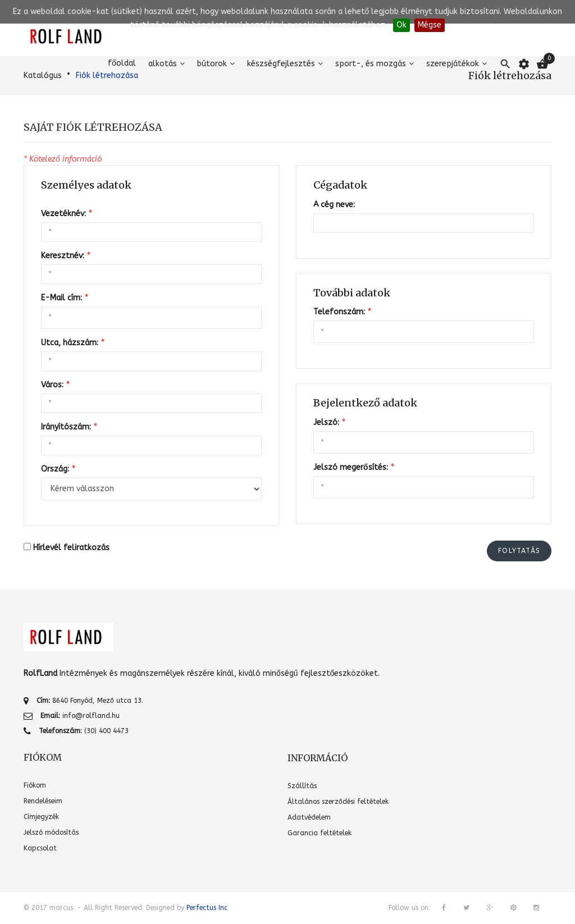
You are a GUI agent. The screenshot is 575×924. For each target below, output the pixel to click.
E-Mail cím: (64, 298)
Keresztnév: (65, 256)
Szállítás (302, 786)
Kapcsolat (40, 848)
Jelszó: (329, 422)
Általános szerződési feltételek (338, 802)
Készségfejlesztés (281, 64)
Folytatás (519, 551)
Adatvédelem (309, 817)
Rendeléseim (43, 801)
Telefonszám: (342, 312)
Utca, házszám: (72, 343)
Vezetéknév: (66, 214)
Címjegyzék (41, 817)
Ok (401, 25)
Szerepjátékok (453, 64)
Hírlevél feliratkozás (71, 548)
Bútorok (212, 64)
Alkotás (163, 64)
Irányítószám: (69, 427)
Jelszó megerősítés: (353, 467)
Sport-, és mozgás (371, 64)
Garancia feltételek (320, 833)
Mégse (430, 25)
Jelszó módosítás (51, 832)
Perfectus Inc (207, 908)
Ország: (58, 469)
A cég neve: (334, 205)
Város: (55, 385)
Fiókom (35, 785)
